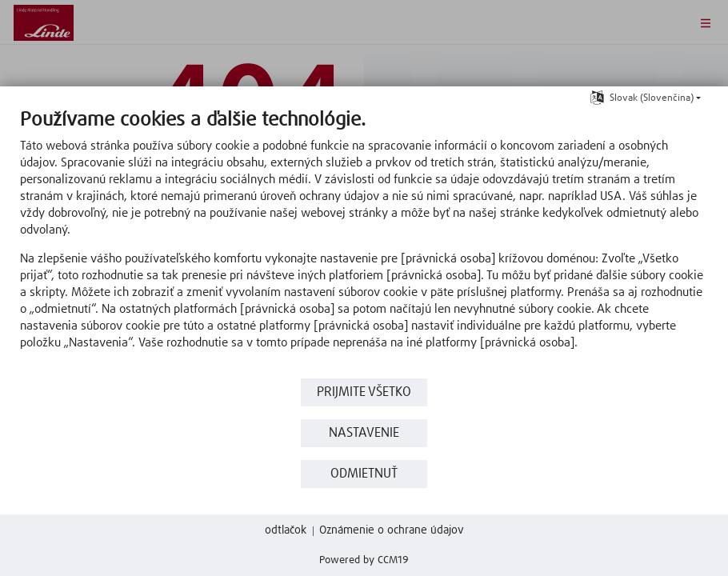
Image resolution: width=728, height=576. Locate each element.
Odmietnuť (364, 474)
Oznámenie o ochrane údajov (392, 530)
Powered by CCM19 (364, 560)
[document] (364, 241)
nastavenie (364, 433)
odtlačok (286, 530)
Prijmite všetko (364, 392)
